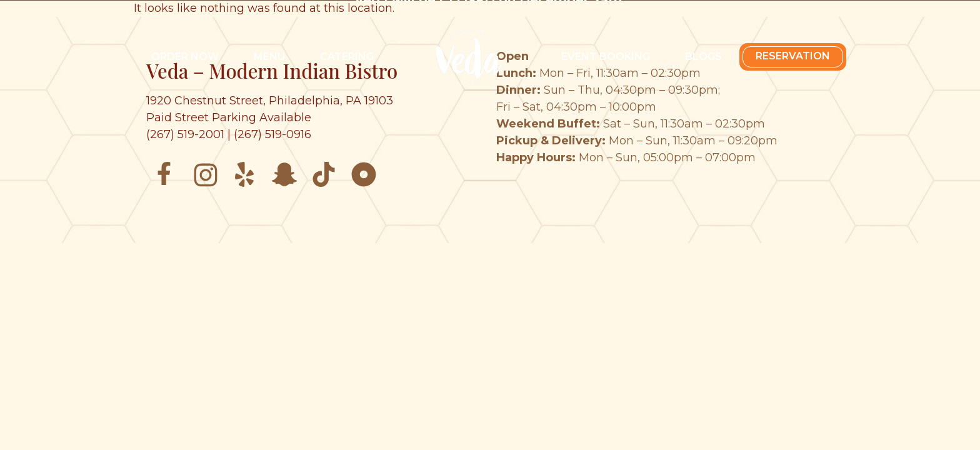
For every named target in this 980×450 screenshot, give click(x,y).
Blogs (703, 57)
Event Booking (606, 57)
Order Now (185, 57)
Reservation (793, 56)
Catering (347, 57)
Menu (269, 57)
